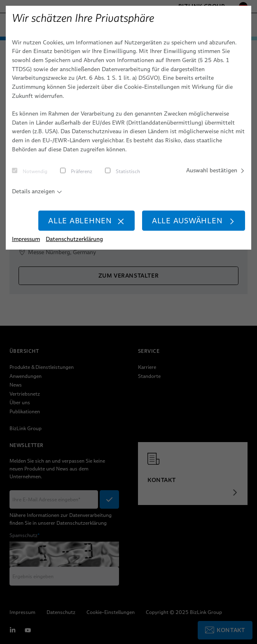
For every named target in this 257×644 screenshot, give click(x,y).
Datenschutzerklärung (74, 239)
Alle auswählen (194, 221)
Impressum (26, 239)
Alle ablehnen (86, 221)
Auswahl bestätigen (216, 170)
